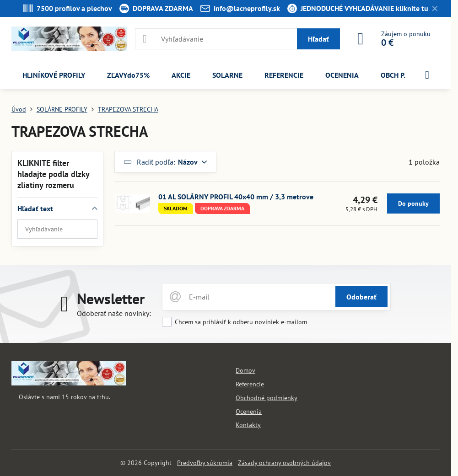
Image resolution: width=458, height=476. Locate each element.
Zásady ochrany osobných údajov (284, 463)
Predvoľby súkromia (205, 463)
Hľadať (318, 39)
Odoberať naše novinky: (114, 313)
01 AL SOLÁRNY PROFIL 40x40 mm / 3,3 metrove (236, 197)
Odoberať (361, 297)
